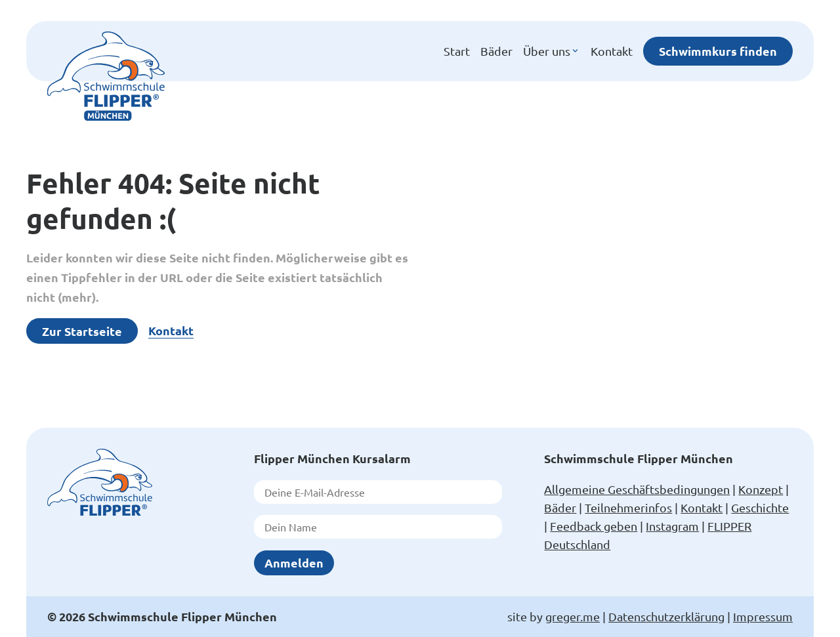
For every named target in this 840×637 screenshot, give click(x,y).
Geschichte (760, 507)
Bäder (496, 51)
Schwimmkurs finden (718, 51)
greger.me (573, 616)
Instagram (672, 526)
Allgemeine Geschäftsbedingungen (637, 489)
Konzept (761, 489)
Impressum (763, 616)
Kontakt (612, 51)
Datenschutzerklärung (666, 616)
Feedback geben (594, 526)
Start (457, 51)
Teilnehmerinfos (628, 507)
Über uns (552, 51)
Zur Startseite (82, 331)
